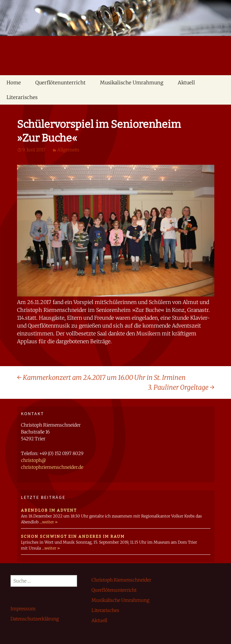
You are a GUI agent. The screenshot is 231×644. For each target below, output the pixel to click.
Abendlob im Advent (49, 510)
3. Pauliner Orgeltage (181, 387)
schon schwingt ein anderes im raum (73, 536)
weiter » (50, 522)
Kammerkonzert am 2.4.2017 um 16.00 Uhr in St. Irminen (101, 377)
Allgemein (68, 150)
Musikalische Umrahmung (132, 83)
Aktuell (186, 83)
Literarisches (22, 97)
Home (14, 83)
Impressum (23, 609)
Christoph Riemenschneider (121, 580)
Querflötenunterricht (60, 83)
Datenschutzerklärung (35, 619)
